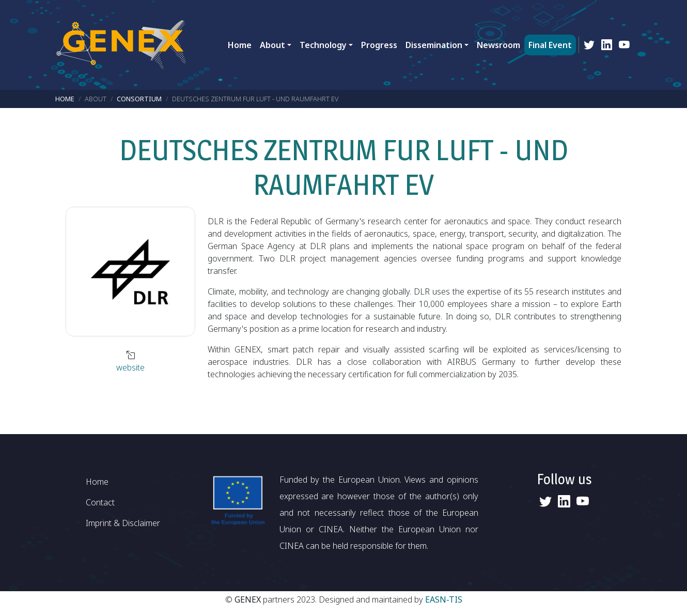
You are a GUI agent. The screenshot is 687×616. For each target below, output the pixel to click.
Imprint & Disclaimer (123, 523)
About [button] (272, 45)
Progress (379, 45)
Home (240, 45)
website (130, 367)
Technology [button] (323, 45)
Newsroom (498, 45)
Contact (100, 502)
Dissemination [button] (434, 45)
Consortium (139, 99)
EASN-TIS (444, 599)
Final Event (550, 45)
